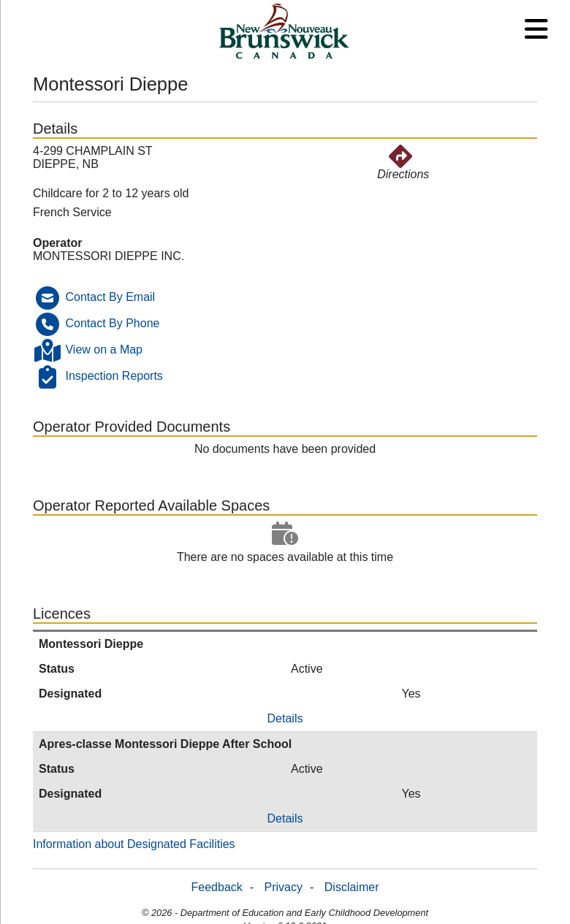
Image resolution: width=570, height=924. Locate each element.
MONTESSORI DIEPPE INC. (109, 256)
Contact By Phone (112, 323)
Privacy (284, 887)
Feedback (217, 887)
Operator (58, 243)
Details (285, 718)
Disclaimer (352, 887)
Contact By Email (110, 297)
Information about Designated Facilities (134, 844)
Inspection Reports (114, 376)
